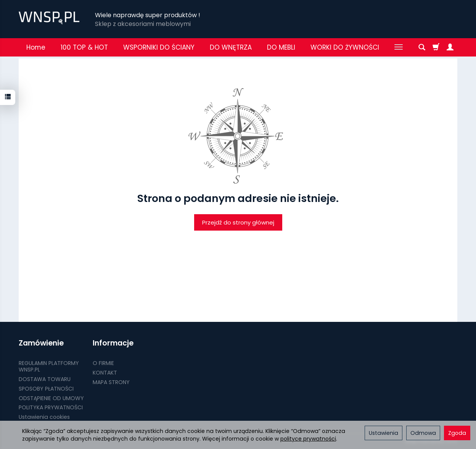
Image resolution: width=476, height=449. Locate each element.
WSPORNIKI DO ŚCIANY (159, 47)
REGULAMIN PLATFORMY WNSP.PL (49, 366)
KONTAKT (105, 373)
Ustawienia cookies (44, 417)
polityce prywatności (308, 439)
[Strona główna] (49, 18)
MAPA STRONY (111, 382)
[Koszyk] (436, 47)
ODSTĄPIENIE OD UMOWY (51, 398)
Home (36, 47)
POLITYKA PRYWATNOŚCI (51, 407)
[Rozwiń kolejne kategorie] (399, 47)
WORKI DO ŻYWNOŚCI (345, 47)
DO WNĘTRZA (231, 47)
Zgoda (457, 433)
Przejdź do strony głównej (238, 222)
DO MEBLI (281, 47)
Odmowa (423, 433)
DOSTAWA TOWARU (45, 379)
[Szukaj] (422, 47)
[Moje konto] (450, 47)
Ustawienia (384, 433)
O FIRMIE (103, 363)
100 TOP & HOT (84, 47)
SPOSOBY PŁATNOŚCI (46, 389)
